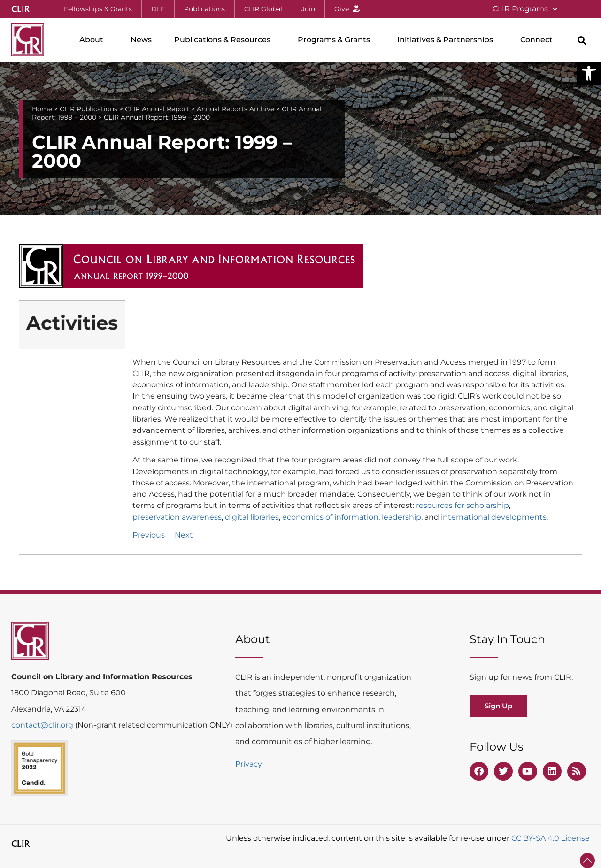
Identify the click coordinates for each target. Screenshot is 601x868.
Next (184, 535)
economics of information (330, 517)
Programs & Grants (336, 40)
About (94, 40)
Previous (149, 535)
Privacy (249, 764)
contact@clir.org (43, 725)
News (141, 40)
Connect (539, 40)
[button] (589, 73)
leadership (401, 517)
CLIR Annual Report (157, 109)
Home (42, 109)
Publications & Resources (225, 40)
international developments (494, 517)
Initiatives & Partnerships (447, 40)
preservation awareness (177, 517)
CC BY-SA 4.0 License (551, 838)
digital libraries (252, 517)
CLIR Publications (89, 109)
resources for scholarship (462, 505)
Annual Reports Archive (235, 109)
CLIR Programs (525, 9)
